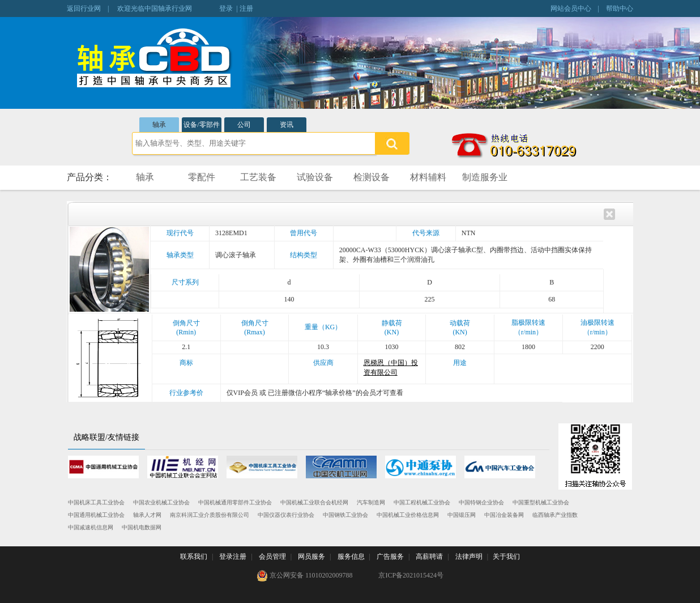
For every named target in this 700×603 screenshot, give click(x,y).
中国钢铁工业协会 (345, 515)
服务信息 (351, 557)
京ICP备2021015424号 (411, 575)
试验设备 (315, 177)
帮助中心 (620, 9)
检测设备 (372, 177)
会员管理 (272, 557)
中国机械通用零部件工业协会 (235, 502)
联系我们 (194, 557)
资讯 (287, 125)
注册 (246, 9)
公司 (244, 125)
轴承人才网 (147, 515)
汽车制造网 (371, 502)
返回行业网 (84, 9)
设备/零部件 (201, 125)
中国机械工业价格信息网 (408, 515)
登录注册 (233, 557)
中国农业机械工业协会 (161, 502)
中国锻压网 (462, 515)
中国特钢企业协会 (481, 502)
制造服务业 (485, 177)
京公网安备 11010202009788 (305, 576)
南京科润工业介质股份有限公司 (210, 515)
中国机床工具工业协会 (96, 502)
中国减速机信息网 (91, 527)
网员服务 (311, 557)
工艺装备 (258, 177)
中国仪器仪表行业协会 (286, 515)
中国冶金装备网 (504, 515)
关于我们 (506, 557)
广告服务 (390, 557)
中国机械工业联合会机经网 (314, 502)
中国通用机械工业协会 (96, 515)
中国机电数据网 (142, 527)
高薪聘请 (429, 557)
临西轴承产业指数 (555, 515)
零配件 (202, 177)
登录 (226, 9)
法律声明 (469, 557)
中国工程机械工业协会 (422, 502)
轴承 (159, 125)
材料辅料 (428, 177)
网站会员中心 (571, 9)
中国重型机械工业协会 (541, 502)
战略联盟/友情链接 (106, 437)
